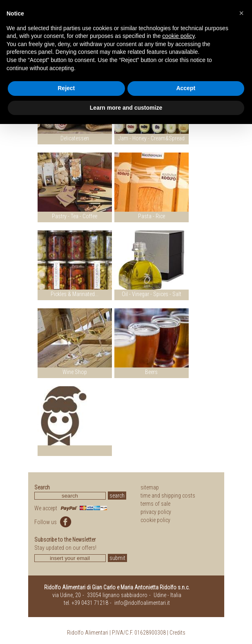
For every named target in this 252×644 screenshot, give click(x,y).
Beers (151, 372)
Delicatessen (75, 138)
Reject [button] (66, 88)
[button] (241, 13)
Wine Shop (75, 372)
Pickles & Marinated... (75, 294)
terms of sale (155, 504)
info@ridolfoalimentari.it (142, 603)
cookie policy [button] (178, 36)
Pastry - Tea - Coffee (75, 216)
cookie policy (155, 520)
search (117, 496)
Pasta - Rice (152, 216)
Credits (177, 633)
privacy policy (156, 512)
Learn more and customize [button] (126, 108)
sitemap (150, 487)
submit (117, 558)
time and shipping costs (168, 496)
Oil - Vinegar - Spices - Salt (152, 294)
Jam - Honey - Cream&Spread (152, 138)
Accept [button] (186, 88)
